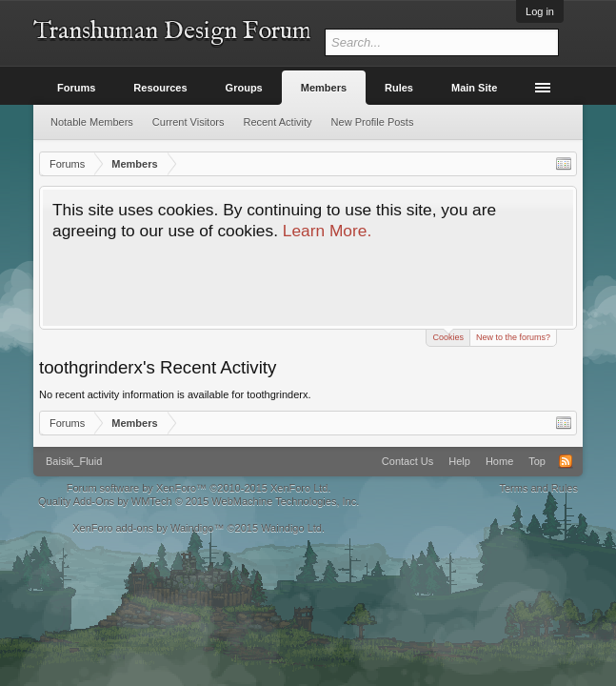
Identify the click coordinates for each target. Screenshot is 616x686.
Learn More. (327, 231)
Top (537, 461)
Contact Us (407, 461)
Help (459, 461)
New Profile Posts (373, 122)
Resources (160, 88)
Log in (540, 11)
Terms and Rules (538, 488)
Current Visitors (189, 122)
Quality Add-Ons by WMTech (199, 501)
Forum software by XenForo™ (199, 488)
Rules (399, 88)
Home (499, 461)
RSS (566, 461)
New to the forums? (513, 337)
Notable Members (92, 122)
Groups (244, 88)
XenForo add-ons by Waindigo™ (148, 528)
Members (324, 88)
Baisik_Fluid (74, 461)
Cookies (448, 336)
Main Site (474, 88)
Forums (76, 88)
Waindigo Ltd (291, 528)
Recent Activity (277, 122)
